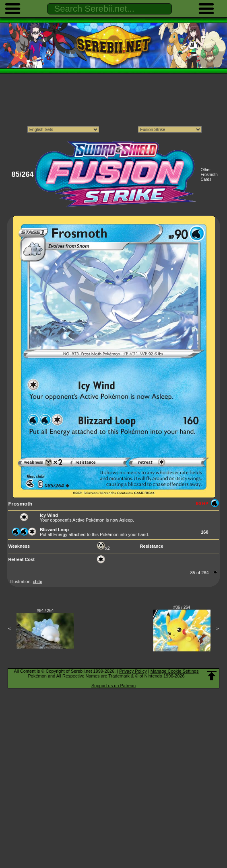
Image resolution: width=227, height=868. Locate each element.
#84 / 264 (45, 611)
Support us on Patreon (113, 686)
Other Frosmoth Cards (209, 175)
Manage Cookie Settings (175, 671)
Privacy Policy (133, 671)
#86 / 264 (182, 607)
